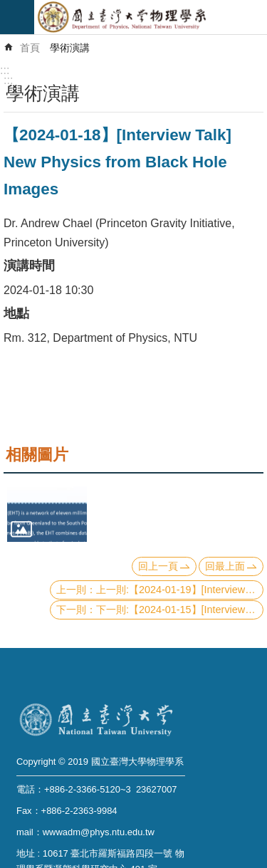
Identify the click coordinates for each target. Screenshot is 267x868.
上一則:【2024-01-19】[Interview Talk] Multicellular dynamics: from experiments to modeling (180, 590)
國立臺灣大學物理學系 (151, 17)
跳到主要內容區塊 (7, 7)
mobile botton (17, 17)
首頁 (30, 48)
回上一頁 (158, 566)
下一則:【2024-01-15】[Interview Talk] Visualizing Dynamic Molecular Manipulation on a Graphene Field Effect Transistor (180, 610)
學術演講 (70, 48)
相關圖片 (37, 455)
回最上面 (225, 566)
